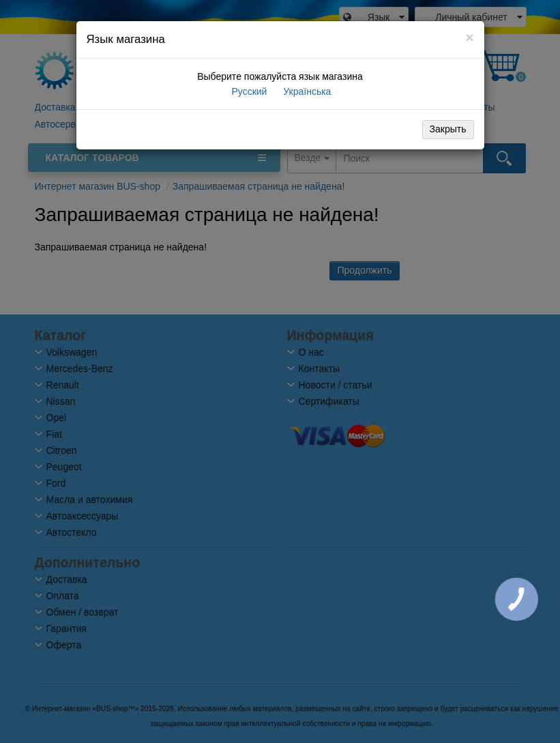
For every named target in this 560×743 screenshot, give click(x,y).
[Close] (469, 37)
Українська (306, 91)
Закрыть (448, 129)
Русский (248, 91)
